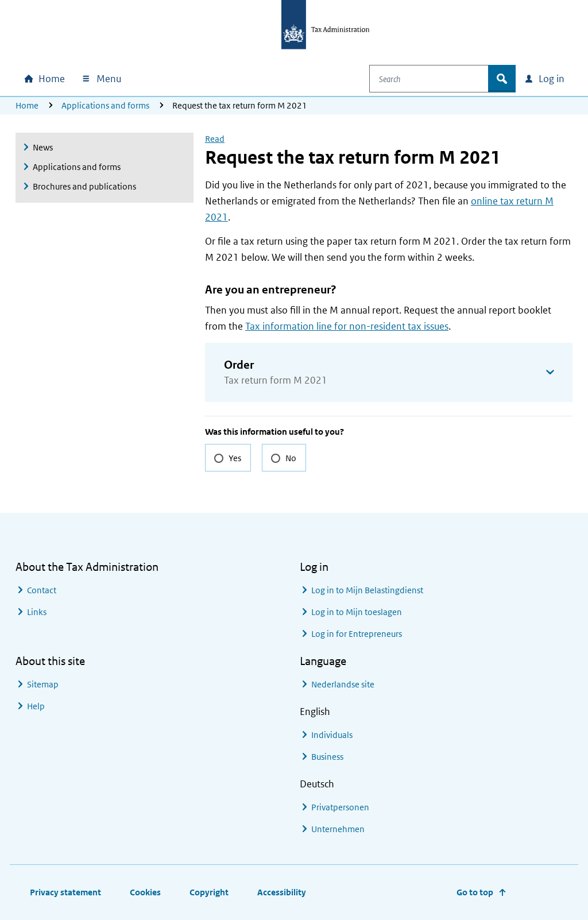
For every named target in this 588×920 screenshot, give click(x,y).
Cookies (145, 892)
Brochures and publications (84, 186)
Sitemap (43, 684)
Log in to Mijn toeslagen (357, 612)
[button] (389, 372)
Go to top (475, 892)
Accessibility (282, 892)
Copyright (209, 892)
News (43, 147)
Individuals (332, 735)
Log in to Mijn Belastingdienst (367, 590)
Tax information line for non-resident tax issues (347, 326)
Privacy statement (65, 892)
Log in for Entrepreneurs (357, 634)
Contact (42, 590)
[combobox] (437, 79)
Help (36, 706)
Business (327, 757)
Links (37, 612)
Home (27, 105)
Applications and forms (105, 105)
